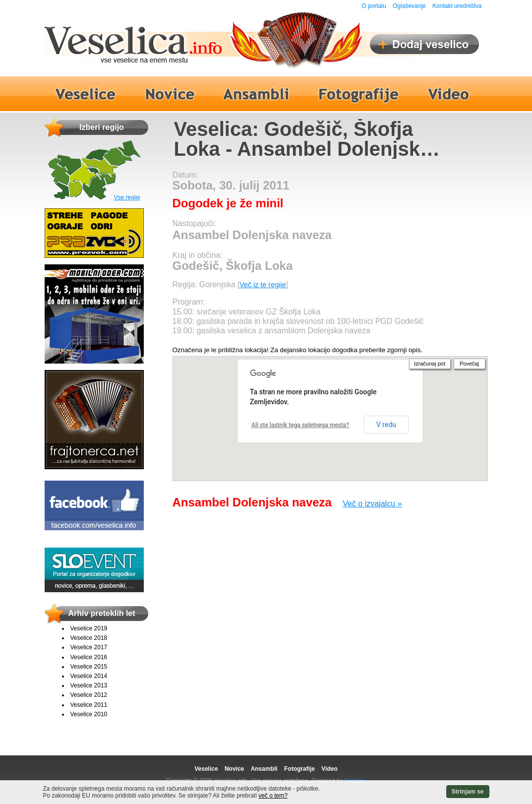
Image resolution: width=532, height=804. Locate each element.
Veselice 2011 (89, 705)
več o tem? (273, 796)
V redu (386, 425)
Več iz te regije (263, 285)
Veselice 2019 (89, 628)
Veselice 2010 (89, 714)
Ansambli (264, 769)
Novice (234, 769)
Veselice (206, 769)
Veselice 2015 (89, 667)
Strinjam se (468, 792)
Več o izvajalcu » (372, 504)
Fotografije (299, 769)
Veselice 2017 (89, 647)
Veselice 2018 (89, 638)
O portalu (374, 6)
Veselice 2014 (89, 676)
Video (329, 769)
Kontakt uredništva (457, 6)
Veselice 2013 (89, 685)
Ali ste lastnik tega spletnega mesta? (300, 425)
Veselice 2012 (89, 695)
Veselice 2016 (89, 657)
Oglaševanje (409, 6)
